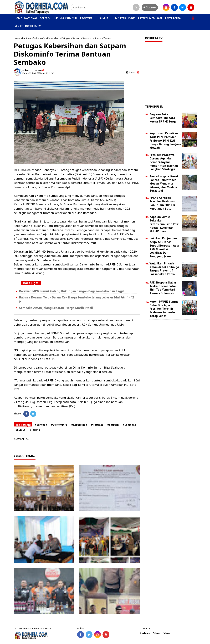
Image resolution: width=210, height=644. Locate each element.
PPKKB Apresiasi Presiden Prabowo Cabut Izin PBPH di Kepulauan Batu (162, 203)
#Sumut (20, 430)
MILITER (121, 18)
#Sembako (129, 425)
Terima (107, 38)
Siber (157, 633)
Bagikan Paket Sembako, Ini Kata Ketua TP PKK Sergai (163, 118)
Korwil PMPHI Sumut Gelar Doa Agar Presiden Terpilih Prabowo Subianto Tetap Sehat (164, 309)
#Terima (35, 430)
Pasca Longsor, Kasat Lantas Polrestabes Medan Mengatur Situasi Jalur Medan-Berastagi (164, 183)
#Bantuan (41, 425)
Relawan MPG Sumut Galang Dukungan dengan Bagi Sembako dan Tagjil (71, 291)
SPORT (19, 26)
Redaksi (145, 633)
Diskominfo (39, 38)
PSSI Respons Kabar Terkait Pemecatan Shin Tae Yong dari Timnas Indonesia (163, 288)
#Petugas (97, 425)
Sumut (98, 38)
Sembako (87, 38)
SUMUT (104, 18)
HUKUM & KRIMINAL (65, 18)
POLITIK (45, 18)
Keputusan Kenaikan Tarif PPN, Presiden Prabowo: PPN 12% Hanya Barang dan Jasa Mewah (165, 140)
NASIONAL (31, 18)
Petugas (66, 38)
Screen (150, 7)
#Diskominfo (59, 425)
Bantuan (27, 38)
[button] (193, 17)
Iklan (166, 633)
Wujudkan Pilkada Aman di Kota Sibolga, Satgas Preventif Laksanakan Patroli (165, 269)
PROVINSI (86, 18)
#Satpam (113, 425)
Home (17, 38)
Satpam (76, 38)
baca (130, 72)
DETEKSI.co (22, 170)
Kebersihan (53, 38)
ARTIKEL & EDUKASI (150, 18)
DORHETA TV (33, 26)
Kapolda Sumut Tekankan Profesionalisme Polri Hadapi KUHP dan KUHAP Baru (164, 224)
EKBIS (132, 18)
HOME (18, 18)
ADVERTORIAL (173, 18)
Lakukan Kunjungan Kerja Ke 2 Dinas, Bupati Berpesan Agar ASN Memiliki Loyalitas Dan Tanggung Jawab (165, 247)
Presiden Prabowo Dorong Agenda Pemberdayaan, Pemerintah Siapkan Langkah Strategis (164, 162)
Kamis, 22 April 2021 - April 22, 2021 (39, 73)
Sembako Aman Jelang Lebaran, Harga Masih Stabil (56, 308)
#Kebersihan (79, 425)
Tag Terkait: (23, 425)
